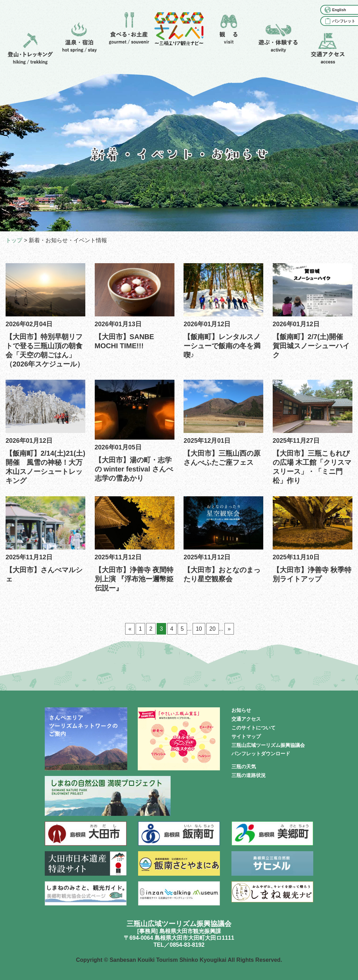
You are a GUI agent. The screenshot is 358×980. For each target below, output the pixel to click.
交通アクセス (246, 719)
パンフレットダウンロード (261, 754)
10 (199, 629)
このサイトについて (253, 728)
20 (213, 629)
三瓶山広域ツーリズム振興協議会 (268, 745)
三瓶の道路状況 (249, 775)
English (339, 10)
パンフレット (344, 21)
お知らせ (241, 710)
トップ (14, 240)
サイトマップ (246, 736)
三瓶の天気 (244, 766)
